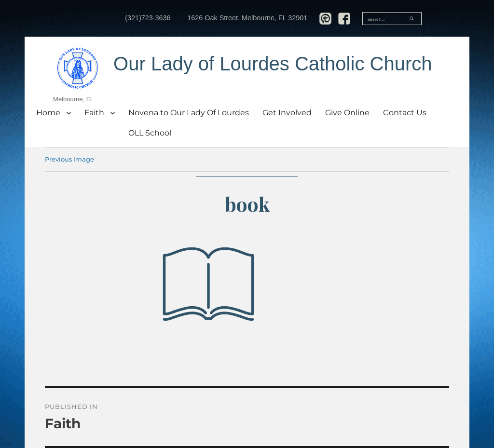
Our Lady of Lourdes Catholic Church (273, 64)
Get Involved (287, 113)
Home (48, 113)
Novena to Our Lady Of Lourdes (189, 113)
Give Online (347, 113)
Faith (94, 113)
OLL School (150, 133)
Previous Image (69, 159)
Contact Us (405, 113)
